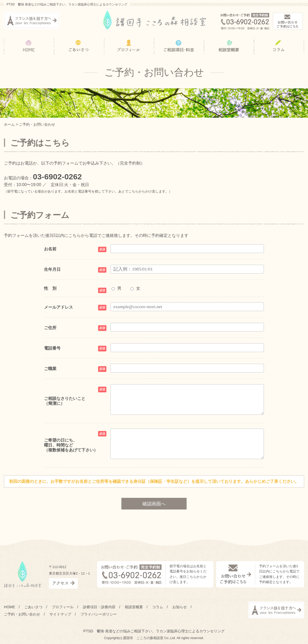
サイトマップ (60, 614)
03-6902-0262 (57, 176)
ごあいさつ (33, 607)
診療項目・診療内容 (99, 607)
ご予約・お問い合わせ (22, 614)
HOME (9, 607)
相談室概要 (134, 607)
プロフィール (63, 607)
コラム (158, 607)
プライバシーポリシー (99, 614)
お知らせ (180, 607)
